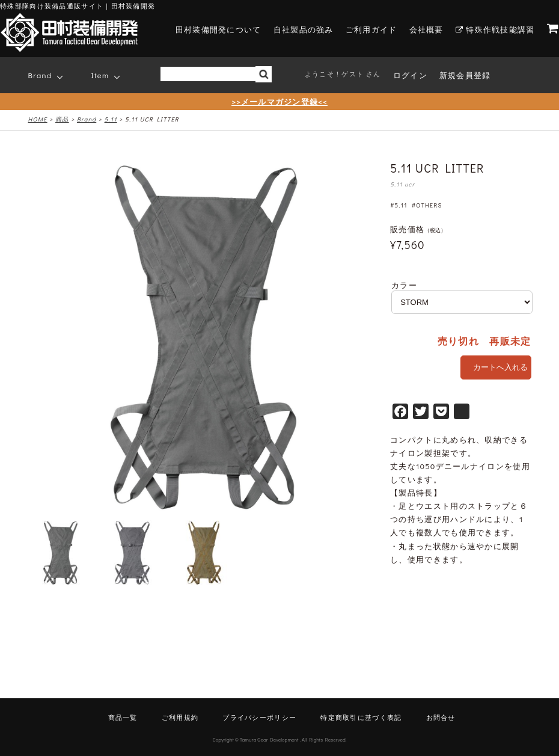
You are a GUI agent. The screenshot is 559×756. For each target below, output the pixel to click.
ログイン (410, 75)
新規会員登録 (465, 75)
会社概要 (426, 29)
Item (100, 75)
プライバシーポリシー (259, 717)
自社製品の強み (304, 29)
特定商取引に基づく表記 (361, 717)
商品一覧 (123, 717)
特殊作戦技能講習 (495, 29)
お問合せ (441, 717)
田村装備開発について (218, 29)
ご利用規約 (180, 717)
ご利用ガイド (371, 29)
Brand (40, 75)
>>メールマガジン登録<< (279, 101)
